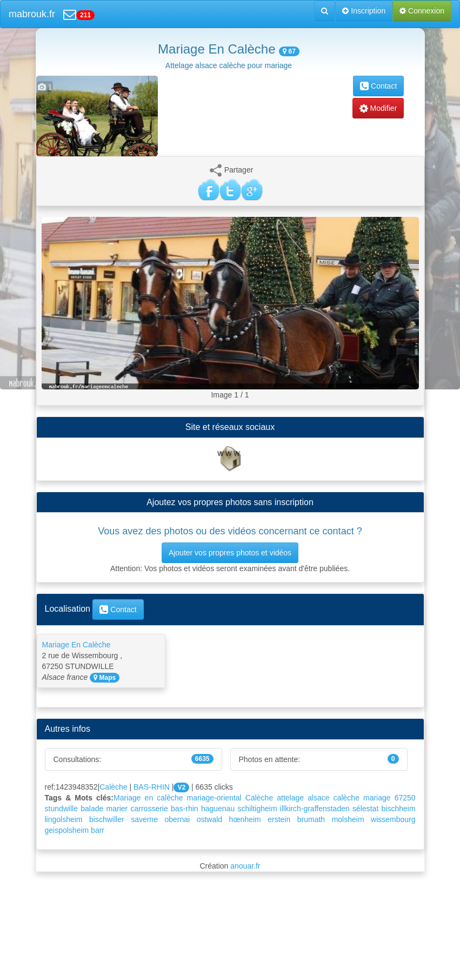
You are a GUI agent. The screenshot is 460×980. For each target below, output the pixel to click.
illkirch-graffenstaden (315, 809)
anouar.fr (245, 866)
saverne (144, 819)
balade (92, 809)
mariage (377, 798)
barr (98, 830)
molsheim (348, 819)
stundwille (61, 809)
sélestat (365, 809)
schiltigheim (257, 809)
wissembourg (393, 819)
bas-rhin (185, 809)
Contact (378, 86)
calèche (346, 798)
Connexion (422, 11)
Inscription (364, 11)
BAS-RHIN (152, 787)
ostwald (209, 819)
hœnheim (245, 819)
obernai (177, 819)
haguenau (218, 809)
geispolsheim (67, 830)
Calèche (113, 787)
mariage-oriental (214, 798)
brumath (311, 819)
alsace (318, 798)
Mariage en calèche (148, 798)
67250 (405, 798)
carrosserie (149, 809)
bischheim (399, 809)
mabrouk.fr (32, 14)
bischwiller (107, 819)
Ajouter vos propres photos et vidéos (230, 553)
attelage (290, 798)
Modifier (378, 108)
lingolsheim (64, 819)
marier (117, 809)
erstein (279, 819)
